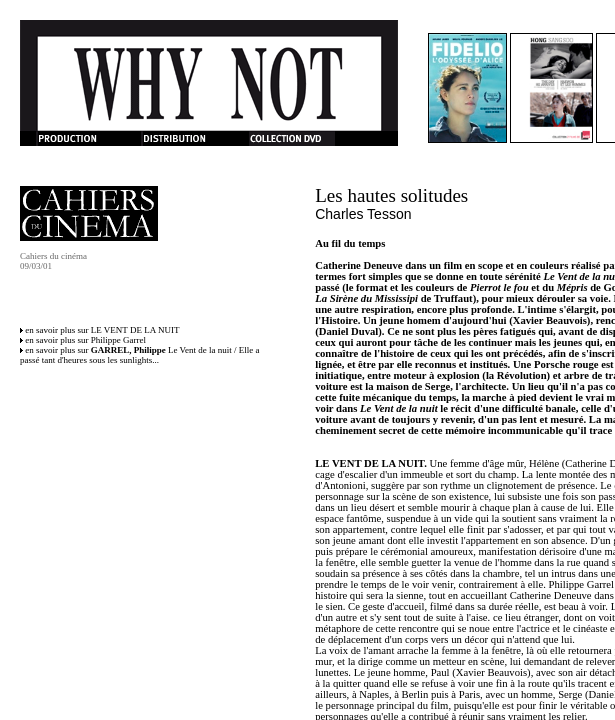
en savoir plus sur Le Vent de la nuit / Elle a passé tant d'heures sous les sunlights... (140, 355)
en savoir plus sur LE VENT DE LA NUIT (102, 330)
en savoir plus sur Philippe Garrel (85, 340)
